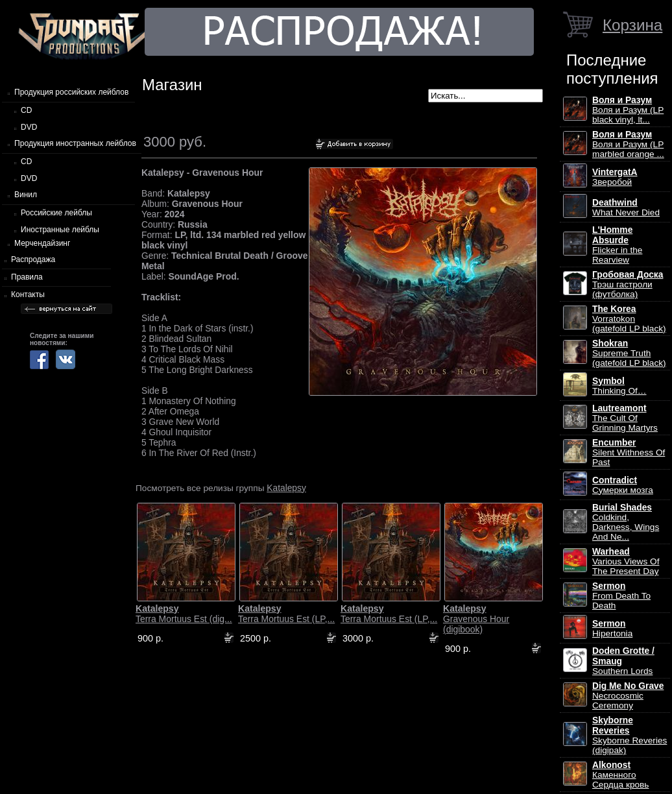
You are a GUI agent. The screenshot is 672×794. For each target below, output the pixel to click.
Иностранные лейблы (60, 230)
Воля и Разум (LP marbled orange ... (628, 144)
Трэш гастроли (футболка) (628, 284)
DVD (29, 127)
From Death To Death (621, 596)
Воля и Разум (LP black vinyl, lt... (628, 110)
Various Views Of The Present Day (626, 561)
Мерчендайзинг (42, 243)
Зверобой (615, 177)
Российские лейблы (56, 213)
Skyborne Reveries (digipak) (630, 735)
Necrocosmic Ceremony (628, 696)
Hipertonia (612, 629)
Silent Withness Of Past (629, 452)
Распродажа (33, 259)
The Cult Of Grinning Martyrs (625, 418)
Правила (27, 277)
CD (26, 110)
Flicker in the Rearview (617, 245)
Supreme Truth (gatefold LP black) (629, 353)
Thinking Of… (619, 386)
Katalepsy (286, 488)
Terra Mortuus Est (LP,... (286, 614)
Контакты (28, 295)
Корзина (632, 25)
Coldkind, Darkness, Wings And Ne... (626, 522)
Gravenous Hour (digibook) (476, 619)
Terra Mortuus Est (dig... (184, 614)
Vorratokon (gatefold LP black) (629, 319)
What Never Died (626, 208)
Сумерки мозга (623, 485)
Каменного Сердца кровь (620, 775)
